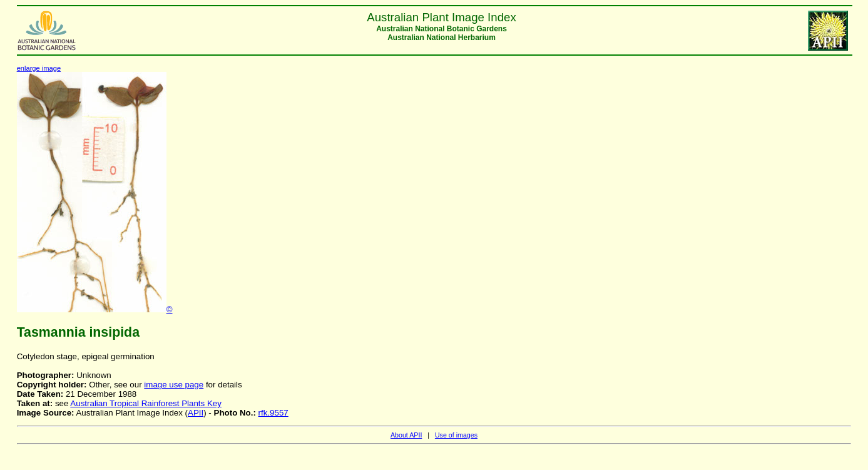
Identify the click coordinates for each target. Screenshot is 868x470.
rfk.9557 (273, 413)
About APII (406, 435)
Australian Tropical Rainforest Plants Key (146, 403)
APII (196, 413)
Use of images (456, 435)
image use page (174, 385)
